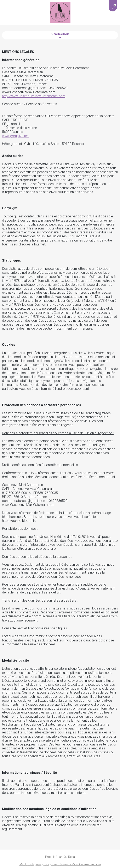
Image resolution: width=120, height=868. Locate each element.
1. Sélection (60, 34)
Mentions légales (30, 864)
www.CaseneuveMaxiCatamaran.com (76, 864)
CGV (46, 864)
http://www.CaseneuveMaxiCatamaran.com (34, 96)
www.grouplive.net (15, 136)
